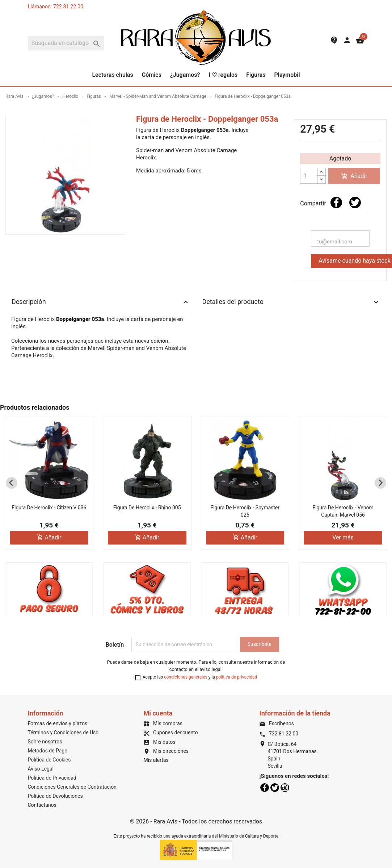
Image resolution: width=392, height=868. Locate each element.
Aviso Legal (41, 769)
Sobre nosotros (45, 742)
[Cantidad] (309, 176)
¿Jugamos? (185, 75)
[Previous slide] (12, 483)
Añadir (354, 176)
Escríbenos (276, 723)
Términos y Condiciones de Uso (63, 733)
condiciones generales (186, 677)
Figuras (256, 75)
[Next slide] (380, 483)
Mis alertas (156, 760)
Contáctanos (42, 805)
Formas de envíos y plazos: (58, 723)
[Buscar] (66, 43)
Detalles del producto (292, 302)
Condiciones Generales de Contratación (72, 787)
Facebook (265, 788)
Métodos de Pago (48, 751)
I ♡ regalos (223, 75)
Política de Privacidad (52, 778)
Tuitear (355, 203)
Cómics (152, 75)
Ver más (343, 537)
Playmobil (287, 75)
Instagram (285, 788)
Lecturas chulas (112, 75)
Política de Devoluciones (55, 796)
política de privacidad (237, 677)
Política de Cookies (49, 760)
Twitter (275, 788)
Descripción (101, 302)
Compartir (336, 203)
